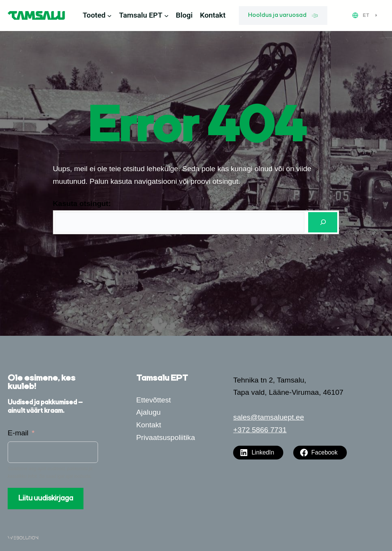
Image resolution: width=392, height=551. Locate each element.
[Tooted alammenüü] (109, 16)
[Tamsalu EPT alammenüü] (167, 16)
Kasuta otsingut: (82, 204)
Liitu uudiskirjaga (46, 499)
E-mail (18, 433)
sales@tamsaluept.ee (269, 417)
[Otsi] (323, 222)
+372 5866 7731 (260, 430)
